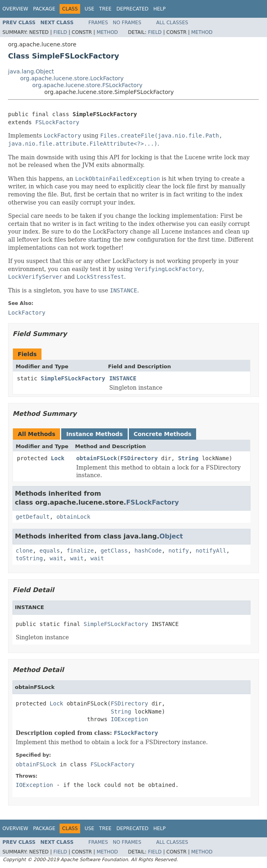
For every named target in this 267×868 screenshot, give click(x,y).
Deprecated (132, 9)
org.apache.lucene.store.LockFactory (72, 78)
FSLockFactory (57, 122)
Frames (98, 23)
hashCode (148, 551)
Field (60, 32)
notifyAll (211, 551)
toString (29, 558)
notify (179, 551)
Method (107, 32)
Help (160, 9)
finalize (80, 551)
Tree (105, 9)
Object (171, 536)
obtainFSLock (96, 458)
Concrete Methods (163, 434)
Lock (58, 458)
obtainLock (73, 517)
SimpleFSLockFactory (73, 378)
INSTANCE (123, 378)
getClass (114, 551)
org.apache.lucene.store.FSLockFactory (87, 85)
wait (56, 558)
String (188, 458)
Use (89, 9)
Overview (15, 9)
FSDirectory (139, 458)
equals (50, 551)
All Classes (172, 23)
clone (24, 551)
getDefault (33, 517)
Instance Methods (94, 434)
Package (44, 9)
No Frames (127, 23)
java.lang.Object (31, 71)
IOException (129, 719)
